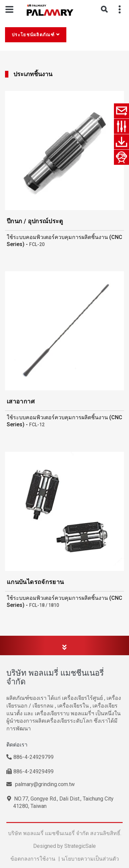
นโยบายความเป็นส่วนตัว (90, 859)
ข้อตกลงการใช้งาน (33, 859)
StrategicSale (80, 846)
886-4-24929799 (30, 757)
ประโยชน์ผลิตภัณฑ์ (33, 35)
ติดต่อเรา (17, 745)
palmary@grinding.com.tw (41, 784)
